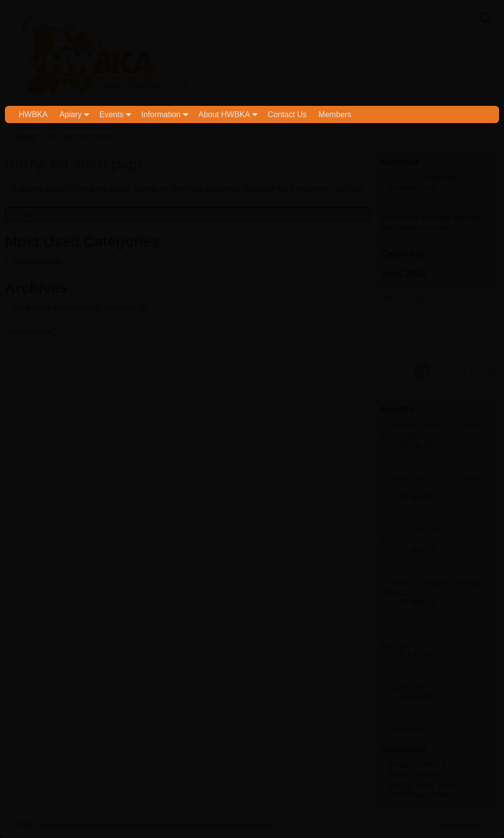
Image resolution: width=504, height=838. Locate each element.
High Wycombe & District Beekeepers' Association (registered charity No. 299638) (156, 824)
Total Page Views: (421, 794)
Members (335, 114)
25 (474, 371)
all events (408, 728)
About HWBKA (230, 114)
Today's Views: (415, 764)
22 (423, 370)
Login (398, 198)
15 (423, 353)
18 (474, 353)
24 (457, 371)
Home (26, 137)
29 (423, 388)
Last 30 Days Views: (425, 785)
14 (405, 353)
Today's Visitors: (418, 774)
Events (117, 114)
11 (474, 335)
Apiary (77, 114)
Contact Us (287, 114)
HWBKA (33, 114)
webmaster (469, 228)
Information (167, 114)
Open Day (409, 686)
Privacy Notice (458, 824)
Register (403, 178)
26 (492, 371)
